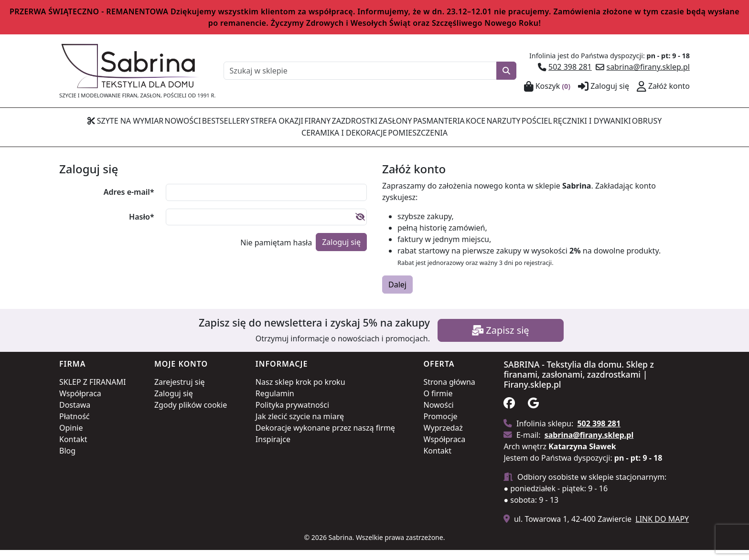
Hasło (142, 227)
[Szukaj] (506, 71)
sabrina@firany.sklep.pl (648, 67)
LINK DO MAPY (662, 529)
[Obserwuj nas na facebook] (514, 414)
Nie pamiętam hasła (276, 252)
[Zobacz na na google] (539, 414)
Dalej (397, 295)
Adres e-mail (129, 202)
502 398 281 (570, 67)
